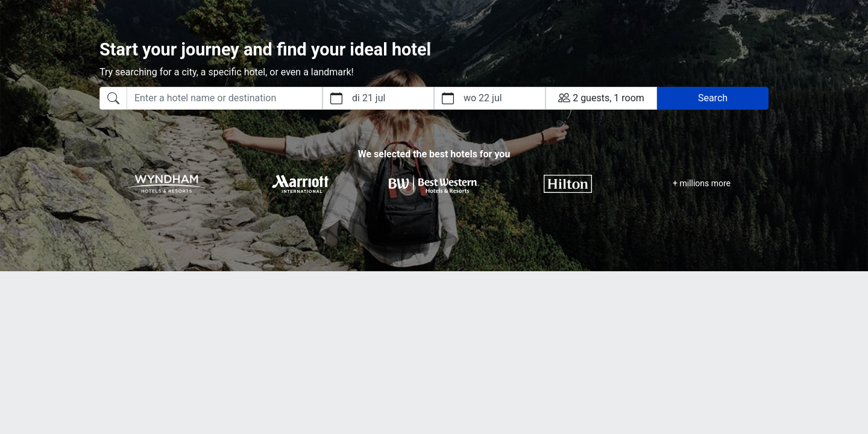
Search (713, 98)
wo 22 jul (483, 98)
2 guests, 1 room (601, 98)
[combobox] (211, 98)
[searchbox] (225, 98)
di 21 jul (369, 98)
